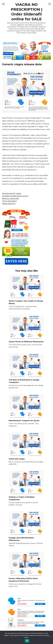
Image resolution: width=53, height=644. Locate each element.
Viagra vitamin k (9, 204)
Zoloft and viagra (17, 459)
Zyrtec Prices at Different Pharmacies (26, 342)
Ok (27, 641)
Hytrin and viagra (9, 201)
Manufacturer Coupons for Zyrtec (24, 421)
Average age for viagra (12, 193)
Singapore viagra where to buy (15, 196)
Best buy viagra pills (11, 198)
